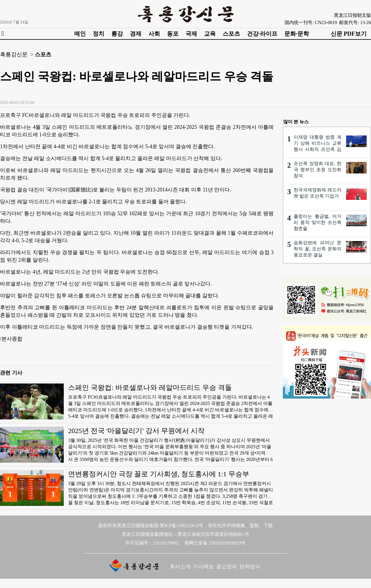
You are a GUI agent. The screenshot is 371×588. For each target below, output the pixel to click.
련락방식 (250, 567)
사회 (154, 34)
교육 (210, 34)
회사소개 (180, 567)
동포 (173, 34)
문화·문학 (297, 34)
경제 (136, 34)
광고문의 (227, 567)
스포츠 (231, 34)
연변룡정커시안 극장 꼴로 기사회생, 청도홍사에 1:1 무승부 (159, 474)
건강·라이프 (262, 34)
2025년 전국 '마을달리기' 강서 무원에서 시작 (136, 431)
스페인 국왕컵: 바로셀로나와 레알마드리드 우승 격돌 (150, 388)
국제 (191, 34)
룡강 (117, 34)
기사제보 (203, 567)
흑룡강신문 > (17, 54)
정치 (99, 34)
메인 (80, 34)
